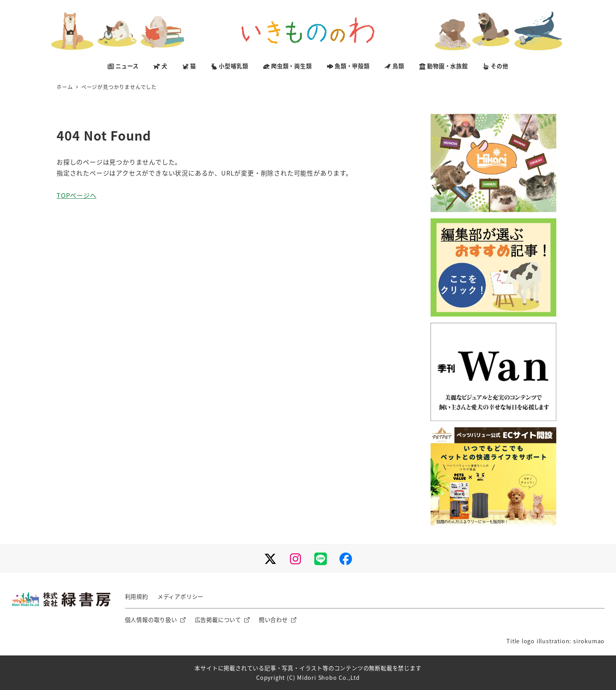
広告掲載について (218, 620)
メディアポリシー (181, 597)
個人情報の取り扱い (151, 620)
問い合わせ (273, 620)
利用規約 (137, 597)
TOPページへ (77, 195)
